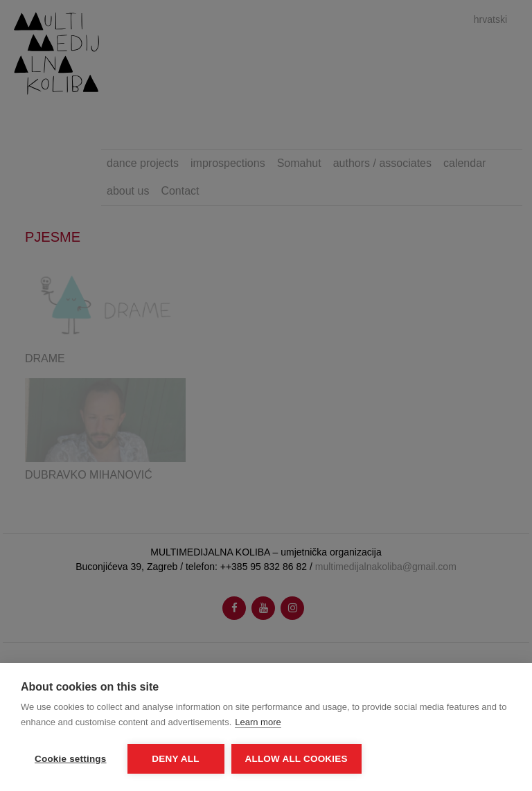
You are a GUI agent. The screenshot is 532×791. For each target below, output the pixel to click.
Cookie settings (71, 759)
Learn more (258, 722)
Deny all (175, 759)
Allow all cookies (296, 759)
